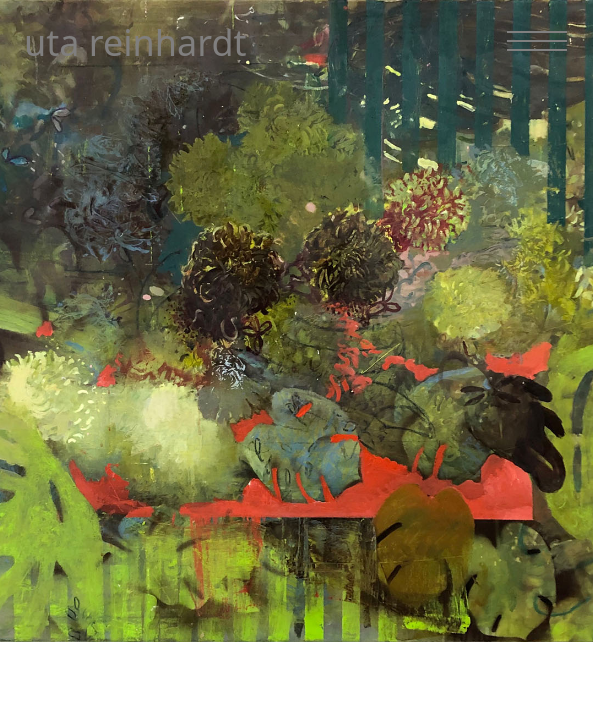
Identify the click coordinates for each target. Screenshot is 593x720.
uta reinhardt (135, 42)
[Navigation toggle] (537, 41)
